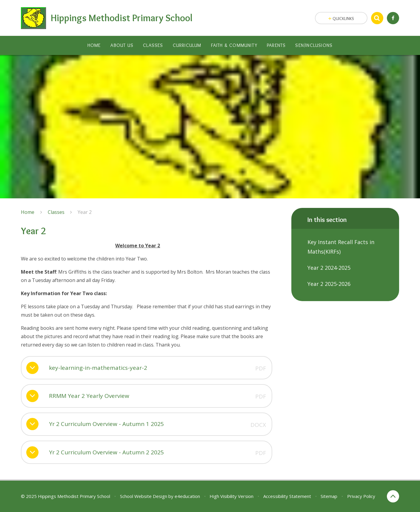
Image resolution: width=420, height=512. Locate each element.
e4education (187, 496)
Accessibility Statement (287, 496)
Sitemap (329, 496)
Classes (56, 212)
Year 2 (85, 212)
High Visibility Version (231, 496)
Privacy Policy (361, 496)
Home (28, 212)
